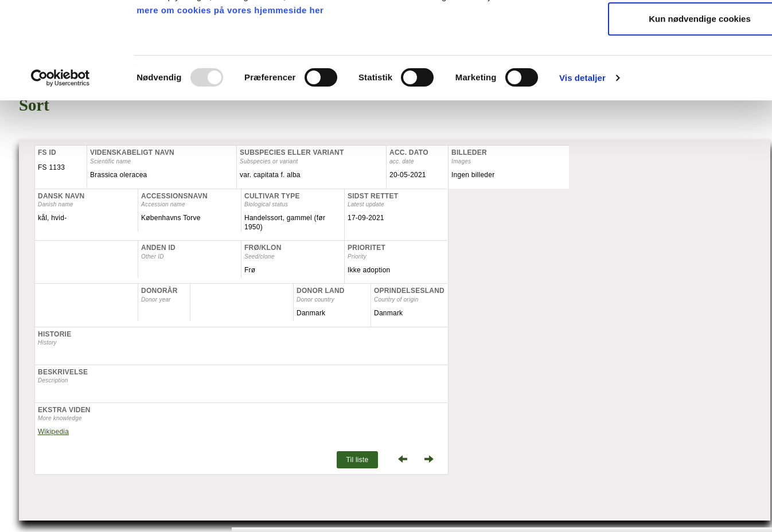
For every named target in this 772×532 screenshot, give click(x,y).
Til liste (357, 460)
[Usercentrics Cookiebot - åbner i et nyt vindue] (61, 165)
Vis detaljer (582, 164)
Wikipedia (53, 432)
